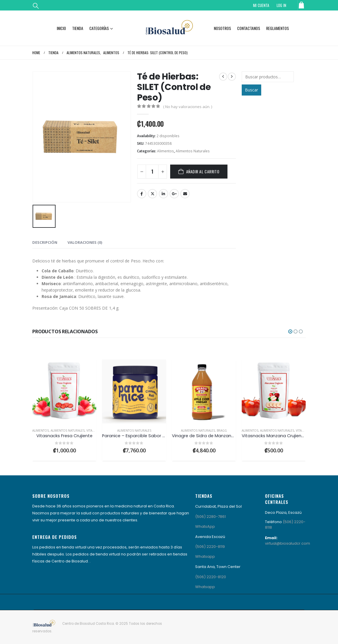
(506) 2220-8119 (210, 547)
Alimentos (166, 151)
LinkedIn (163, 194)
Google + (174, 194)
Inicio (61, 28)
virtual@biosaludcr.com (288, 543)
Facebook (142, 194)
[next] (232, 77)
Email (185, 194)
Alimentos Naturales (193, 151)
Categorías (99, 28)
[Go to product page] (64, 391)
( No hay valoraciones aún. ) (188, 107)
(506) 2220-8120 (211, 577)
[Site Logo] (169, 28)
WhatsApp (205, 526)
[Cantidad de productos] (152, 172)
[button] (36, 5)
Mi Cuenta (261, 5)
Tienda (78, 28)
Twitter (152, 194)
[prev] (223, 77)
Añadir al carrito (203, 171)
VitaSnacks (95, 430)
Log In (282, 5)
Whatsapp (205, 556)
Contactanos (249, 28)
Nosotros (222, 28)
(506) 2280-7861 (210, 517)
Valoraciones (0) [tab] (85, 242)
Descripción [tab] (45, 242)
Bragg (222, 430)
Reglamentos (277, 28)
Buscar (251, 90)
